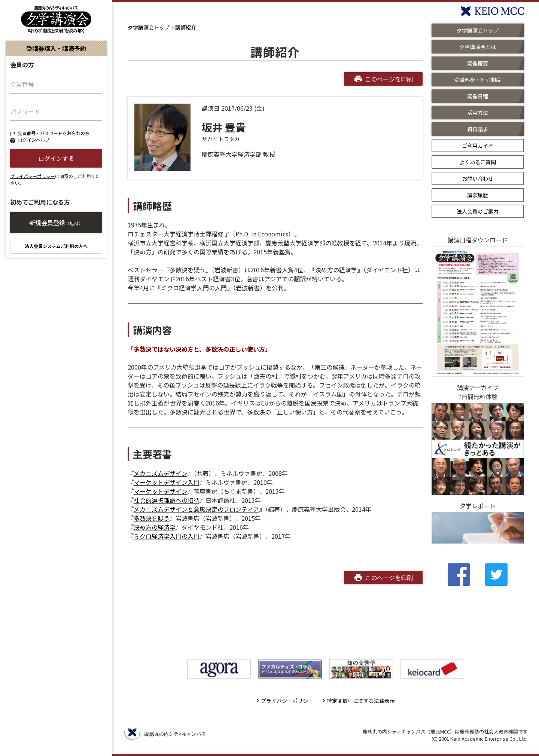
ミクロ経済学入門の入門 (167, 536)
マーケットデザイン (161, 491)
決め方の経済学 (155, 527)
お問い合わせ (478, 178)
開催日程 (478, 96)
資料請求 (478, 129)
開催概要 (478, 63)
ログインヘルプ (34, 140)
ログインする (56, 158)
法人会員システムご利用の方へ (56, 246)
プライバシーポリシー (33, 176)
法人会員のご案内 (478, 211)
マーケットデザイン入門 (167, 482)
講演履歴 (478, 195)
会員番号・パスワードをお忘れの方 (54, 133)
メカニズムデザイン (161, 473)
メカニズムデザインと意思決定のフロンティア (196, 509)
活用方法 (478, 113)
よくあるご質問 (478, 162)
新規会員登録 (56, 223)
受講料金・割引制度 (478, 80)
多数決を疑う (152, 518)
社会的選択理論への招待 (167, 500)
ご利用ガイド (478, 146)
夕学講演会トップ (149, 27)
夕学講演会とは (478, 47)
